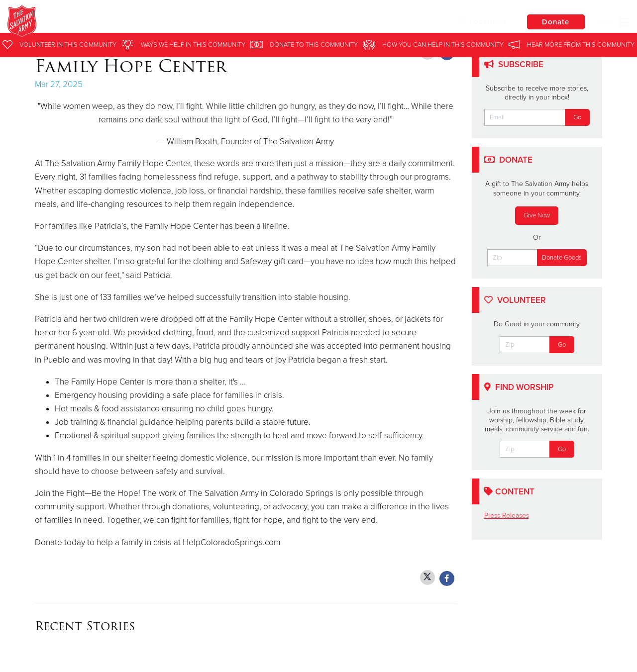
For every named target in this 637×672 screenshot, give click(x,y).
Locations (480, 21)
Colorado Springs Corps (169, 22)
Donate (555, 22)
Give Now (537, 215)
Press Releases (507, 516)
